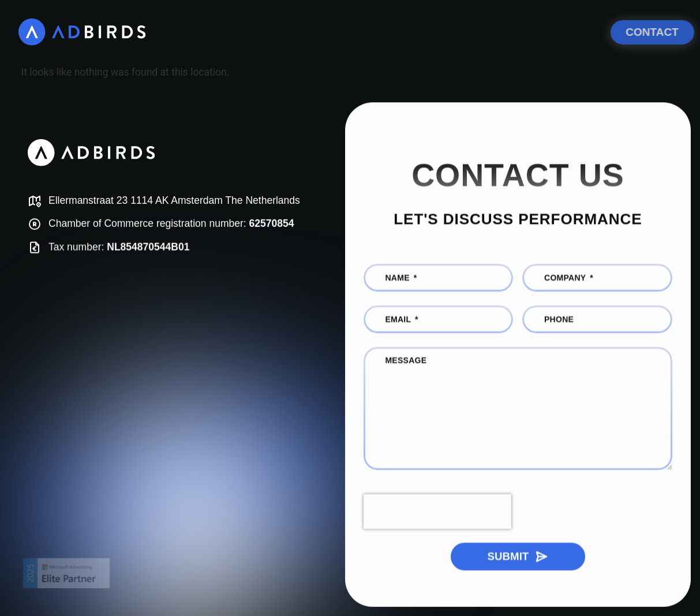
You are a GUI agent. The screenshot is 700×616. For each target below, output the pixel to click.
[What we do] (267, 32)
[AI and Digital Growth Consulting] (432, 32)
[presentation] (437, 514)
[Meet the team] (569, 32)
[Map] (173, 201)
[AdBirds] (83, 32)
